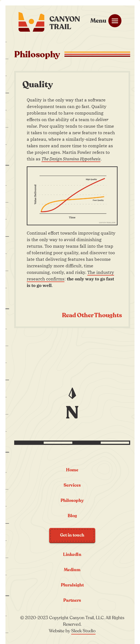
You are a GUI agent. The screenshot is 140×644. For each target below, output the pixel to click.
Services (72, 485)
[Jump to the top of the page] (72, 402)
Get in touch (72, 535)
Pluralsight (72, 585)
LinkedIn (72, 555)
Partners (72, 600)
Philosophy (72, 501)
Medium (72, 570)
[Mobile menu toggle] (106, 21)
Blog (72, 516)
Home (72, 470)
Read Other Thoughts (92, 315)
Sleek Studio (83, 631)
